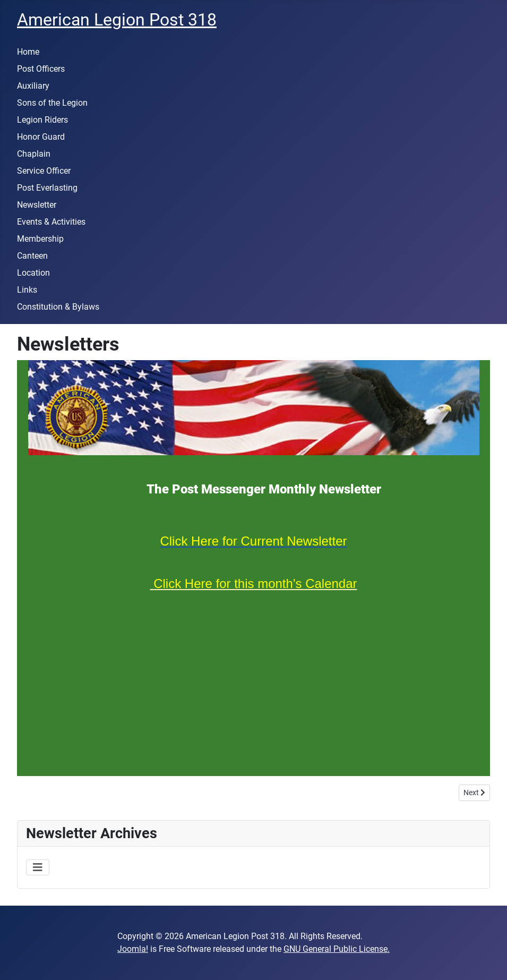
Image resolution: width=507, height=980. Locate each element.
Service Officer (44, 171)
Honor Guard (41, 137)
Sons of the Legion (52, 103)
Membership (40, 239)
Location (33, 273)
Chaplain (34, 154)
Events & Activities (51, 222)
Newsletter (37, 205)
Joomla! (133, 949)
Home (28, 52)
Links (27, 290)
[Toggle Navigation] (38, 867)
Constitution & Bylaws (58, 307)
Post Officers (41, 69)
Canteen (32, 256)
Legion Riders (42, 120)
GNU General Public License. (337, 949)
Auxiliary (33, 86)
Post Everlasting (47, 188)
